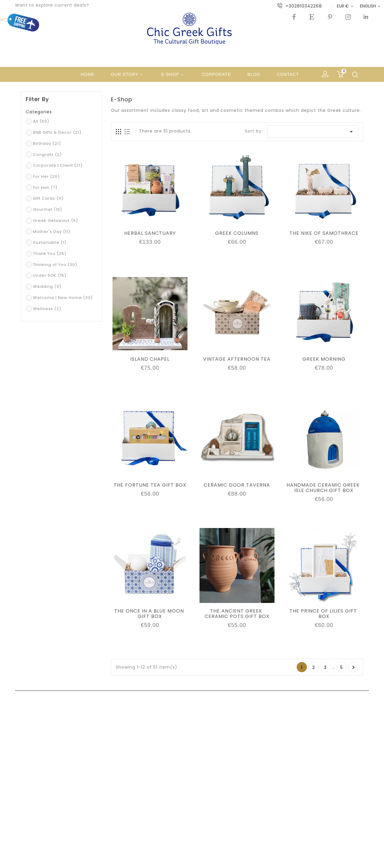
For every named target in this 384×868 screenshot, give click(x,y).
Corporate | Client (58, 165)
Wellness (47, 309)
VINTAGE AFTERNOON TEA (237, 359)
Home (88, 74)
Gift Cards (48, 198)
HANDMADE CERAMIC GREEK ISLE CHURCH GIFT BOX (324, 488)
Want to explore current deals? (52, 5)
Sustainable (50, 242)
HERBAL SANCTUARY (150, 233)
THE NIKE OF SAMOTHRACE (324, 233)
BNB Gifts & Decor (57, 132)
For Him (45, 188)
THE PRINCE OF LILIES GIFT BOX (324, 614)
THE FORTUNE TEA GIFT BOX (150, 485)
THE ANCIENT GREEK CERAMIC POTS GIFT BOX (237, 614)
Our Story (128, 75)
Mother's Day (52, 232)
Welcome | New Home (63, 298)
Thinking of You (55, 265)
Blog (254, 74)
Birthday (47, 143)
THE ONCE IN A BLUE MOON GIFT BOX (150, 614)
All (41, 121)
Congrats (47, 155)
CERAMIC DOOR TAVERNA (237, 485)
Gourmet (48, 209)
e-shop (173, 75)
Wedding (47, 286)
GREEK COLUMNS (237, 233)
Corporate (216, 74)
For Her (46, 176)
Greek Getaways (55, 221)
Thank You (50, 254)
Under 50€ (50, 275)
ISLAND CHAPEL (150, 359)
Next (354, 667)
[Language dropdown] (370, 6)
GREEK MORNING (324, 359)
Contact (288, 74)
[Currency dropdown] (345, 6)
